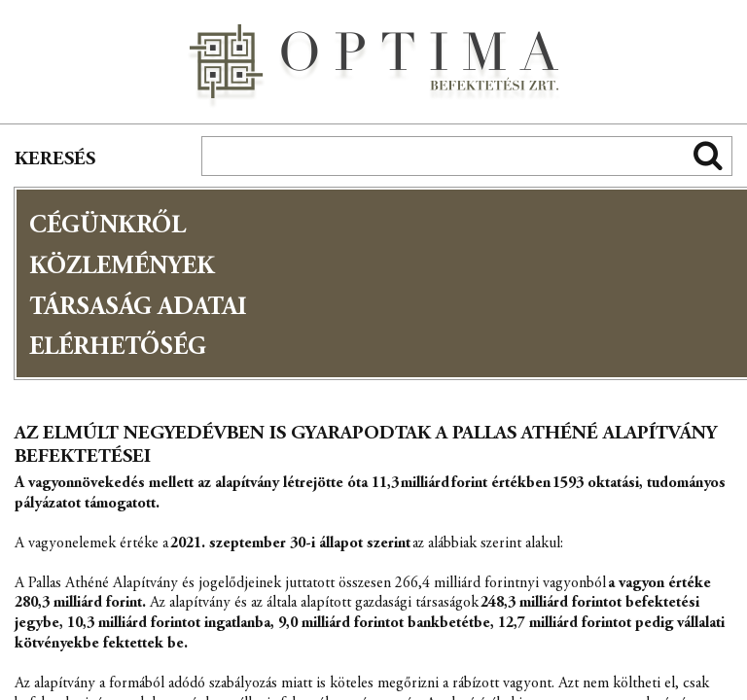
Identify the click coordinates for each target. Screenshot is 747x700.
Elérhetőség (118, 348)
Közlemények (122, 267)
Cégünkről (107, 227)
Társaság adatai (138, 308)
